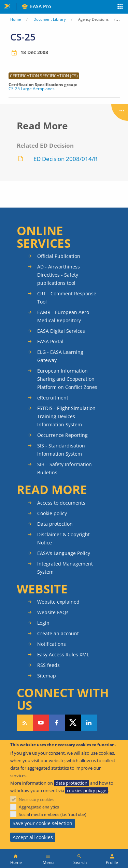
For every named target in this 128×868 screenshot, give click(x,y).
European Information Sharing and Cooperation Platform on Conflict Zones (67, 379)
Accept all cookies (33, 837)
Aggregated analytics (39, 807)
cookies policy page (87, 790)
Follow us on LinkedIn (89, 723)
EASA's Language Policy (64, 553)
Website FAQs (53, 612)
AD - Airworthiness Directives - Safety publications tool (59, 275)
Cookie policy (52, 513)
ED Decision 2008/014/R (66, 159)
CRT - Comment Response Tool (67, 298)
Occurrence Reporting (62, 435)
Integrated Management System (65, 568)
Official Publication (59, 256)
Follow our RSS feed (25, 723)
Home (16, 19)
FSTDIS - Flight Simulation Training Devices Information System (66, 416)
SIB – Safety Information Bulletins (65, 468)
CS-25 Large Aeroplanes (32, 89)
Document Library (50, 19)
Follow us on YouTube (41, 723)
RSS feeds (48, 665)
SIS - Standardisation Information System (61, 450)
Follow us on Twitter (73, 723)
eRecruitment (53, 398)
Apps (120, 7)
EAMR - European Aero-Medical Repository (64, 316)
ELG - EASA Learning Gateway (60, 356)
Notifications (52, 644)
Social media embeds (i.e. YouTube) (53, 814)
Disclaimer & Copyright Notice (63, 538)
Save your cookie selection (42, 823)
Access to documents (61, 503)
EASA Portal (50, 341)
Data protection (55, 524)
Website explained (58, 602)
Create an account (58, 633)
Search (80, 862)
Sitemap (47, 676)
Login (43, 623)
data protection (72, 783)
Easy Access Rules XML (63, 654)
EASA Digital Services (61, 331)
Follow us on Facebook (57, 723)
